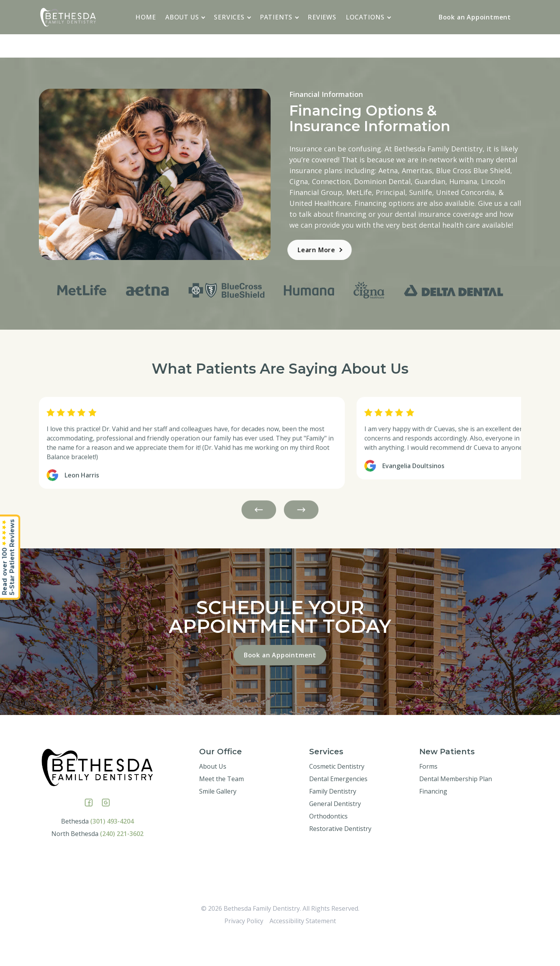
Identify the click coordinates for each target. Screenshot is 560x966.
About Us (185, 17)
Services (232, 17)
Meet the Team (221, 807)
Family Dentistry (333, 819)
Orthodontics (328, 844)
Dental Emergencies (338, 807)
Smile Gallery (218, 819)
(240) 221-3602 (122, 862)
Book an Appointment (475, 17)
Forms (428, 794)
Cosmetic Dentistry (337, 794)
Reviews (322, 17)
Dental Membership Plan (456, 807)
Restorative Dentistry (340, 857)
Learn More (291, 250)
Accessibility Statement (303, 949)
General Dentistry (335, 832)
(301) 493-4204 (112, 849)
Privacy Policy (244, 949)
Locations (368, 17)
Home (146, 17)
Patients (279, 17)
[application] (203, 17)
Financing (433, 819)
